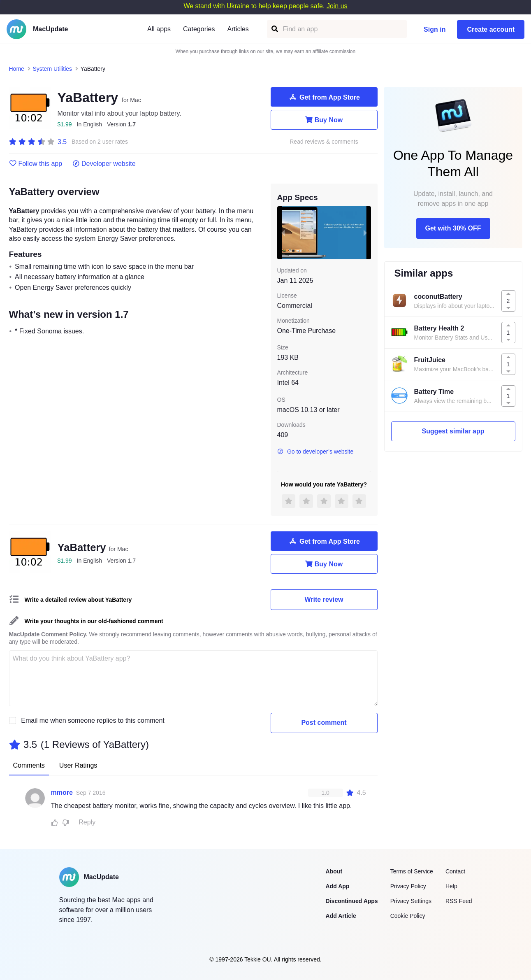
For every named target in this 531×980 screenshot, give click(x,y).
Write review (324, 599)
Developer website (104, 164)
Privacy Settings (411, 901)
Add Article (341, 916)
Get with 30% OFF (453, 228)
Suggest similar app (453, 431)
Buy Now (324, 120)
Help (451, 886)
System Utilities (52, 69)
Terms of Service (412, 871)
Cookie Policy (408, 916)
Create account (491, 29)
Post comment (324, 723)
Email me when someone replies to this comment (93, 720)
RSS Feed (459, 901)
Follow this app (36, 164)
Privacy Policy (408, 886)
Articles (238, 29)
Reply (87, 822)
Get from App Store (324, 97)
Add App (338, 886)
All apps (159, 29)
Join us (337, 6)
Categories (199, 29)
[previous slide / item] (283, 233)
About (334, 871)
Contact (455, 871)
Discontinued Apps (352, 901)
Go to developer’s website (315, 452)
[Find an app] (274, 29)
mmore (62, 793)
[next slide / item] (365, 233)
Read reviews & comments (324, 142)
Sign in (435, 29)
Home (17, 69)
